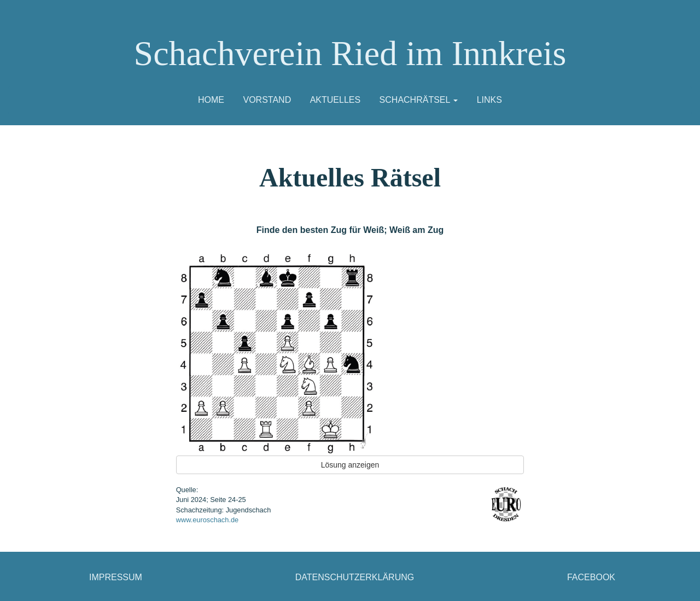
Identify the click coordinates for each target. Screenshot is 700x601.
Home (211, 100)
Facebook (591, 577)
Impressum (116, 577)
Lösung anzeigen (350, 465)
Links (489, 100)
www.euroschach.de (208, 520)
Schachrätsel (419, 100)
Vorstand (267, 100)
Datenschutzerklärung (355, 577)
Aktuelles (335, 100)
